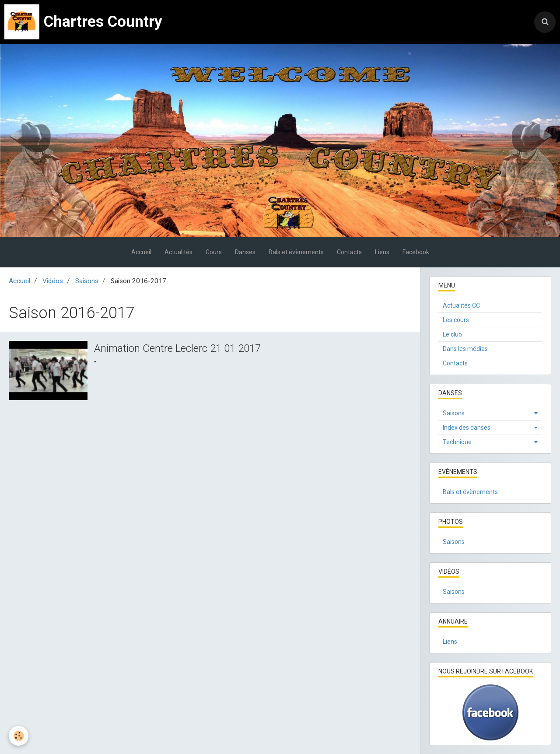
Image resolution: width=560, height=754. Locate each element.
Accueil (141, 252)
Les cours (456, 320)
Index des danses (467, 428)
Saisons (87, 281)
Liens (382, 252)
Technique (457, 442)
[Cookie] (19, 736)
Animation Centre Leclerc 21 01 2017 (177, 348)
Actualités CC (461, 305)
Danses (245, 252)
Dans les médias (465, 349)
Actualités (178, 252)
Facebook (416, 252)
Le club (452, 334)
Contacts (349, 252)
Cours (214, 252)
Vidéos (53, 281)
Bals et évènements (296, 252)
